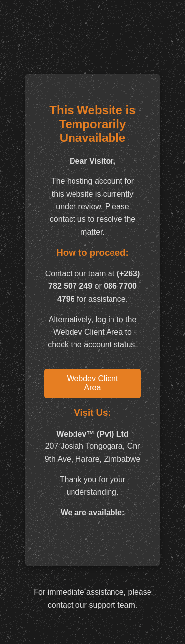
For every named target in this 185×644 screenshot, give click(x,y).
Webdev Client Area (93, 383)
